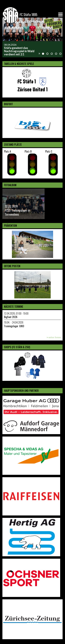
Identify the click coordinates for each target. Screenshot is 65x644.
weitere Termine (54, 337)
